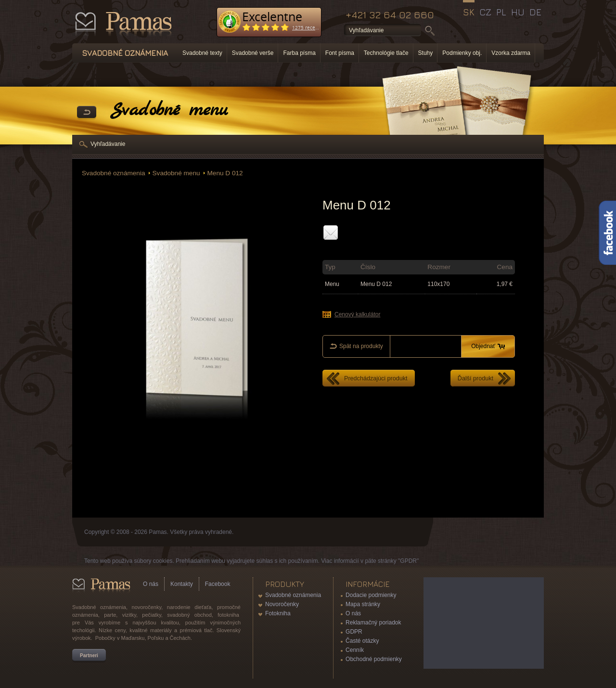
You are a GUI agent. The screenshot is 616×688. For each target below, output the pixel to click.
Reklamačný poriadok (373, 623)
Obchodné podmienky (374, 659)
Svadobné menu (176, 173)
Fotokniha (278, 613)
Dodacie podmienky (371, 595)
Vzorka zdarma (511, 53)
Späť (87, 113)
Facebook (218, 584)
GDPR (354, 632)
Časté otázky (362, 641)
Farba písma (299, 53)
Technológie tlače (386, 53)
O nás (151, 584)
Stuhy (426, 53)
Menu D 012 (225, 173)
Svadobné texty (202, 53)
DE (535, 12)
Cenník (355, 650)
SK (469, 12)
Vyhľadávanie (108, 144)
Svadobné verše (253, 53)
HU (518, 12)
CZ (485, 12)
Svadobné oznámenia (114, 173)
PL (501, 12)
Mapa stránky (363, 604)
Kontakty (182, 584)
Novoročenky (282, 604)
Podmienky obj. (462, 53)
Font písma (340, 53)
